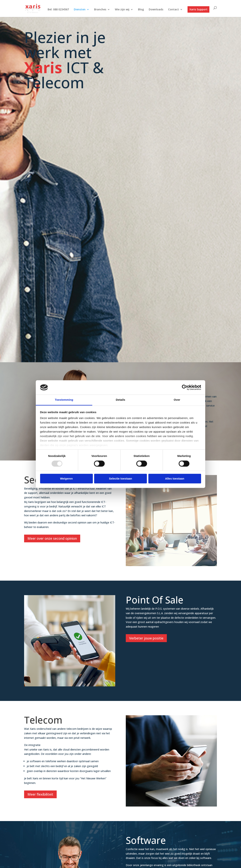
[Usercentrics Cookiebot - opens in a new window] (185, 387)
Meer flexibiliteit (40, 794)
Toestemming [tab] (64, 400)
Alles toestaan (175, 479)
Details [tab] (120, 400)
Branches (100, 10)
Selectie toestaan (121, 479)
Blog (141, 10)
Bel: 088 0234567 (58, 10)
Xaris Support (198, 9)
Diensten (80, 10)
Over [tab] (177, 400)
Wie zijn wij (122, 10)
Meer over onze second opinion (52, 538)
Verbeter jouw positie (146, 638)
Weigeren (66, 479)
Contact (174, 10)
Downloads (156, 10)
